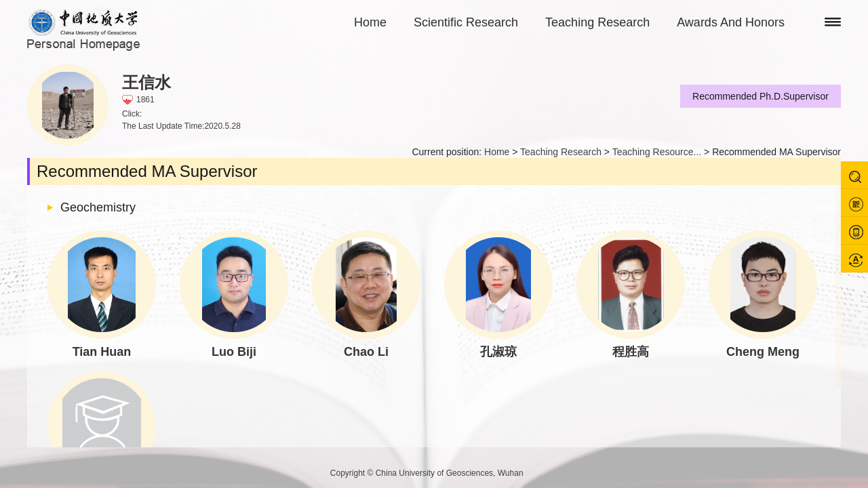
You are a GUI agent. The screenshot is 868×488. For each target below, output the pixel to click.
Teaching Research (597, 22)
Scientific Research (466, 22)
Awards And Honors (731, 22)
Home (370, 22)
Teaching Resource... (657, 152)
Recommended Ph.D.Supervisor (761, 96)
